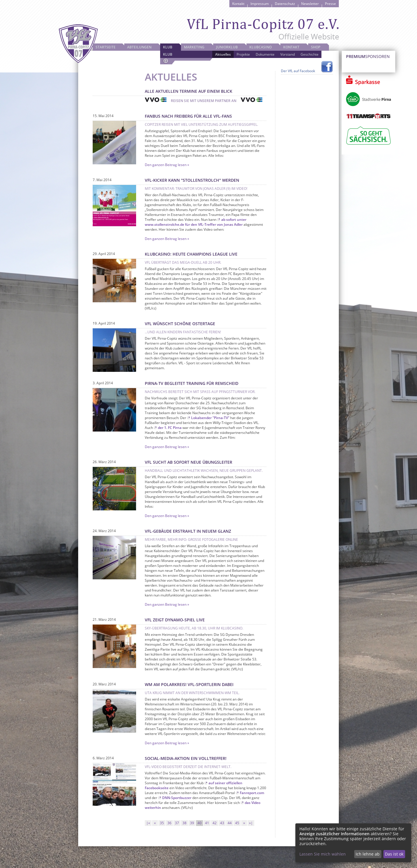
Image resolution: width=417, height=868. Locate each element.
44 (230, 823)
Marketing (194, 47)
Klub (168, 47)
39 (192, 823)
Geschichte (310, 54)
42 (215, 823)
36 (169, 823)
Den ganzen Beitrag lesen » (167, 165)
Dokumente (265, 54)
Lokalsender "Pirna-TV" (210, 418)
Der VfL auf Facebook (298, 71)
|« (148, 823)
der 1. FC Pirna (170, 428)
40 (200, 823)
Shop (316, 47)
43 (222, 823)
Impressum (260, 4)
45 (237, 823)
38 (184, 823)
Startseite (106, 47)
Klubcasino (260, 47)
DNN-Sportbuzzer (177, 798)
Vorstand (288, 54)
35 (162, 823)
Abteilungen (139, 47)
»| (251, 823)
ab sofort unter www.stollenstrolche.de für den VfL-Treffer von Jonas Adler (196, 222)
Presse (330, 4)
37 (177, 823)
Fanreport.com (252, 793)
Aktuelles (223, 54)
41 (207, 823)
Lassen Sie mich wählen (323, 854)
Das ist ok (394, 854)
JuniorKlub (227, 47)
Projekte (243, 54)
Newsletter (310, 4)
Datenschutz (285, 4)
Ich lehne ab (368, 854)
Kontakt (238, 4)
